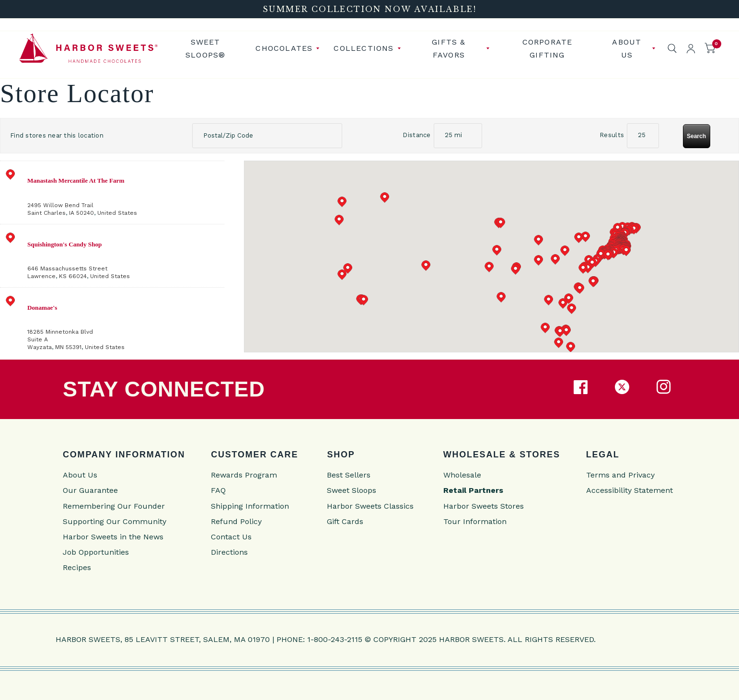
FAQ (218, 489)
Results (612, 134)
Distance (416, 134)
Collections (364, 48)
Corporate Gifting (548, 47)
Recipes (77, 566)
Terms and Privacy (620, 473)
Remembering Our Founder (114, 504)
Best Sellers (349, 473)
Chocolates (284, 48)
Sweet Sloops (352, 489)
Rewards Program (244, 473)
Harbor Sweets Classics (370, 504)
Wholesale (462, 473)
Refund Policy (236, 519)
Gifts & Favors (449, 47)
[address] (112, 190)
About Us (627, 47)
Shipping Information (250, 504)
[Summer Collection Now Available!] (369, 9)
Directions (229, 551)
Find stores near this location (57, 134)
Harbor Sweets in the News (113, 535)
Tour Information (475, 519)
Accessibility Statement (629, 489)
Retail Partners (473, 489)
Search (696, 134)
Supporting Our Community (115, 519)
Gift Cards (345, 519)
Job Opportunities (96, 551)
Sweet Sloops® (205, 47)
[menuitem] (209, 47)
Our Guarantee (90, 489)
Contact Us (231, 535)
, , (125, 191)
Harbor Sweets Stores (484, 504)
